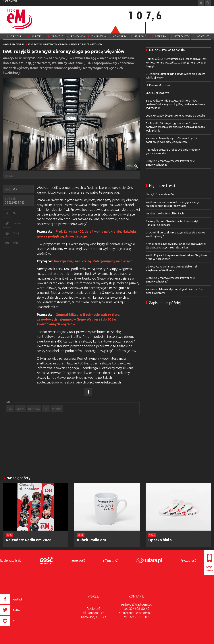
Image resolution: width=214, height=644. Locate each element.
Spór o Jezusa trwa (157, 93)
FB (14, 213)
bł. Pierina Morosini (158, 85)
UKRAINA (34, 409)
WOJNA (57, 409)
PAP (10, 409)
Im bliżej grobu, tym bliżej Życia (165, 213)
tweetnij (17, 223)
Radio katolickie (11, 561)
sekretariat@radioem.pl (136, 613)
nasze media (10, 1)
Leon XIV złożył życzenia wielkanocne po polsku (175, 116)
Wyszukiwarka (208, 3)
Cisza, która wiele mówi (160, 194)
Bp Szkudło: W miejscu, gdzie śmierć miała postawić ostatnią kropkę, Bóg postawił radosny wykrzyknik (175, 104)
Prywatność (188, 561)
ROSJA (20, 409)
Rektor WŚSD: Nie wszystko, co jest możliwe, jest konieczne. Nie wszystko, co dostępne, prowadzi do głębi (176, 62)
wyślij (15, 243)
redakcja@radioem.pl (136, 604)
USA (46, 409)
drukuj (16, 233)
